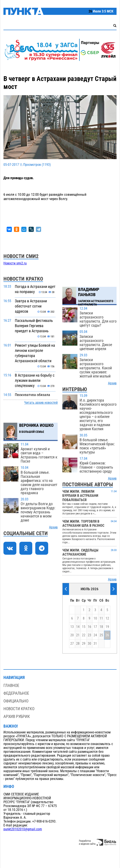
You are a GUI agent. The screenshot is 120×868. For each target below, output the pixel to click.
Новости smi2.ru (15, 263)
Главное (11, 686)
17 (95, 627)
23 (89, 635)
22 (84, 635)
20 (72, 635)
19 (107, 627)
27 (72, 644)
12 (107, 618)
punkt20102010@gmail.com (23, 829)
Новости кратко (19, 709)
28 (78, 644)
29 (84, 644)
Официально (16, 701)
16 (89, 627)
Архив (53, 527)
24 (95, 635)
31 (95, 644)
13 (72, 627)
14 (78, 627)
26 (107, 635)
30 (89, 644)
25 (101, 635)
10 (95, 618)
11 (101, 618)
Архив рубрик (17, 717)
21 (78, 635)
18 (101, 627)
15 (84, 627)
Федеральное (16, 693)
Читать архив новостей (41, 403)
